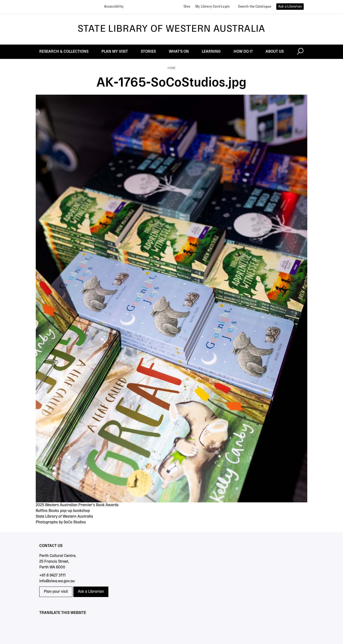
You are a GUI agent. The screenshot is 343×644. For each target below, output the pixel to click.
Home (171, 68)
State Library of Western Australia (171, 29)
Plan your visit (56, 592)
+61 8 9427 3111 (53, 576)
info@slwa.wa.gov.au (57, 581)
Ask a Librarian (91, 592)
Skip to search (0, 0)
